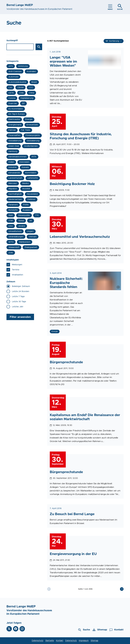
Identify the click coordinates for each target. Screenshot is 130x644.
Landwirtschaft (15, 178)
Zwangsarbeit (31, 247)
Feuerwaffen (14, 135)
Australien (31, 71)
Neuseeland (32, 194)
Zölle (11, 253)
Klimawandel (14, 173)
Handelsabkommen (17, 157)
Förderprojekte (33, 135)
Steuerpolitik (24, 215)
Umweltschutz (15, 231)
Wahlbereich (25, 242)
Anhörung (23, 66)
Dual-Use (13, 103)
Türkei (21, 221)
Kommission (31, 173)
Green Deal (14, 146)
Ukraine (22, 226)
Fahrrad (12, 130)
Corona (12, 98)
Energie (29, 119)
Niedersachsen (15, 199)
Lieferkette (33, 178)
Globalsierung (33, 141)
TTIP (11, 221)
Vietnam (33, 237)
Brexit (34, 82)
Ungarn (30, 231)
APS (11, 66)
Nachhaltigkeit (15, 194)
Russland (27, 210)
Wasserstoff (14, 247)
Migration (13, 189)
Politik (26, 205)
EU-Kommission (16, 109)
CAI (10, 87)
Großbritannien (31, 146)
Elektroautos (14, 119)
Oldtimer (31, 199)
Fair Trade (25, 130)
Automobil (13, 77)
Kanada (25, 167)
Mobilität (26, 189)
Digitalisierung (27, 98)
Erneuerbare (32, 125)
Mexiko (26, 183)
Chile (21, 93)
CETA (11, 93)
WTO (11, 242)
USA (11, 226)
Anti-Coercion (15, 71)
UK (31, 221)
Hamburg (13, 151)
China (31, 93)
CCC (31, 87)
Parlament (13, 205)
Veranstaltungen (16, 237)
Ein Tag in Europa (16, 114)
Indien (11, 162)
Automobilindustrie (17, 82)
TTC (37, 215)
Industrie (13, 167)
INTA (34, 157)
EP (23, 103)
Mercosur (13, 183)
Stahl (11, 215)
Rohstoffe (13, 210)
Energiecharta (15, 125)
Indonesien (24, 162)
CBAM (20, 87)
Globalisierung (15, 141)
